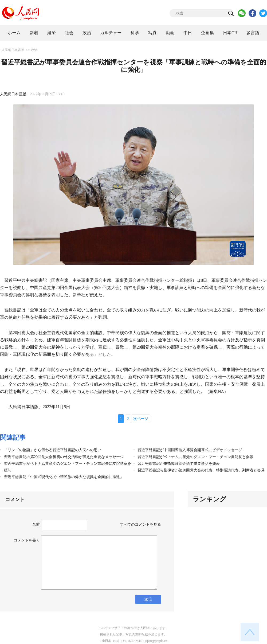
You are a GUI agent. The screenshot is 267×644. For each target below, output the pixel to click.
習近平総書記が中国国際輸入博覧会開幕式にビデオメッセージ (190, 450)
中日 (188, 33)
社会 (69, 33)
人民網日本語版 (13, 50)
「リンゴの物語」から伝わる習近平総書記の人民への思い (53, 450)
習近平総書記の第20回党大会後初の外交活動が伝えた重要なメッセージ (64, 457)
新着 (34, 33)
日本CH (230, 33)
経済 (52, 33)
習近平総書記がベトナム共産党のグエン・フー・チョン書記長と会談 (195, 457)
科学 (135, 33)
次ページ (141, 419)
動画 (170, 33)
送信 (148, 599)
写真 (152, 33)
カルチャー (111, 33)
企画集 (207, 33)
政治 (87, 33)
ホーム (14, 33)
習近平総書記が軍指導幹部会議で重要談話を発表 (179, 464)
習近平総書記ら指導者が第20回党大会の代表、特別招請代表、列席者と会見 (201, 470)
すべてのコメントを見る (140, 524)
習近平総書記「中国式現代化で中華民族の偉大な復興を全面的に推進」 (64, 477)
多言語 (253, 33)
